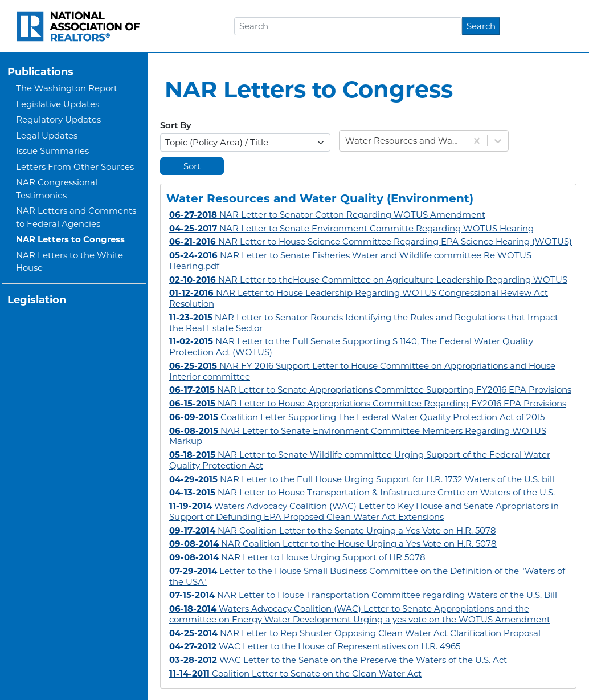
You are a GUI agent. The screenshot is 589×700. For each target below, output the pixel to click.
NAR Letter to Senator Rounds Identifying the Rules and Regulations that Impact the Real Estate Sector (364, 323)
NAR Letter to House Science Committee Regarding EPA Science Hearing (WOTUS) (371, 241)
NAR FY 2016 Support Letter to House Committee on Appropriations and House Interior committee (362, 371)
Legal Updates (47, 135)
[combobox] (346, 141)
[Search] (348, 26)
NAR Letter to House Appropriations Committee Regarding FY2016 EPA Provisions (368, 403)
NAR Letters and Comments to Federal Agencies (76, 217)
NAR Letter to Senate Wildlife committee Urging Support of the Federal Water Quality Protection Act (360, 460)
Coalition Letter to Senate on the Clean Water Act (295, 673)
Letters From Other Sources (75, 167)
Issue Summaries (52, 151)
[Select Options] (245, 143)
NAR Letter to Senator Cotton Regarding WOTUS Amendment (327, 215)
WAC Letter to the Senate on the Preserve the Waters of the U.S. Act (338, 660)
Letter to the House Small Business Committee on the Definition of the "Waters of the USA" (367, 576)
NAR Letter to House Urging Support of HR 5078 (297, 557)
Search (481, 26)
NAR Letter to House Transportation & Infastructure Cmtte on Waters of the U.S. (362, 492)
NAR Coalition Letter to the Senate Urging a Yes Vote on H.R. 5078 (333, 530)
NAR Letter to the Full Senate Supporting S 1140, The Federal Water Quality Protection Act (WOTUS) (351, 347)
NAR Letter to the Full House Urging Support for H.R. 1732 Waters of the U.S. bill (362, 479)
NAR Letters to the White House (69, 262)
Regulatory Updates (58, 119)
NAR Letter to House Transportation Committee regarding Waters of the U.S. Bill (363, 595)
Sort (192, 166)
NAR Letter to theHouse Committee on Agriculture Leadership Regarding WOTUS (368, 280)
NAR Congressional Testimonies (57, 189)
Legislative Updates (58, 104)
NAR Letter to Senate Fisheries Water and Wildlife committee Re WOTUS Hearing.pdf (350, 261)
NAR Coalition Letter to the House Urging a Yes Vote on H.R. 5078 (333, 544)
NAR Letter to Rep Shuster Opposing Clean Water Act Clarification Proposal (355, 633)
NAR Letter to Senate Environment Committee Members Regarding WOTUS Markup (358, 436)
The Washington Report (67, 88)
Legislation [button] (37, 300)
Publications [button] (40, 72)
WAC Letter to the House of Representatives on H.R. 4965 (315, 646)
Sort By (176, 126)
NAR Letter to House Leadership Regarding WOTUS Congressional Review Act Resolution (359, 298)
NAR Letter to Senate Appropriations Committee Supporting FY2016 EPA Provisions (370, 390)
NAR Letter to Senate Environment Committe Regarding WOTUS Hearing (351, 228)
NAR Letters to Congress (70, 239)
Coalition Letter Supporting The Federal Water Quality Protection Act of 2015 (357, 417)
